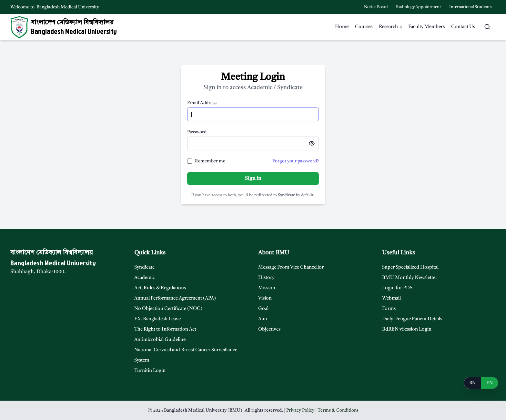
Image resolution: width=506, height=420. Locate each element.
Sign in (253, 179)
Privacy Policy (300, 410)
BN (472, 383)
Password (197, 132)
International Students (471, 7)
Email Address (202, 103)
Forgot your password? (296, 161)
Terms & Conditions (338, 410)
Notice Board (376, 7)
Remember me (210, 161)
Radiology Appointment (419, 7)
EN (490, 383)
